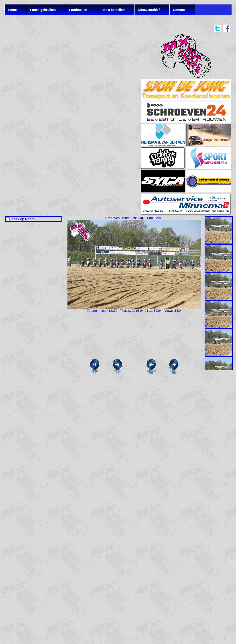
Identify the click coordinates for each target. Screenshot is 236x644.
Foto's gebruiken (43, 10)
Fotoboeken (78, 10)
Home (12, 10)
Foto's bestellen (113, 10)
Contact (179, 10)
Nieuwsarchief (149, 10)
